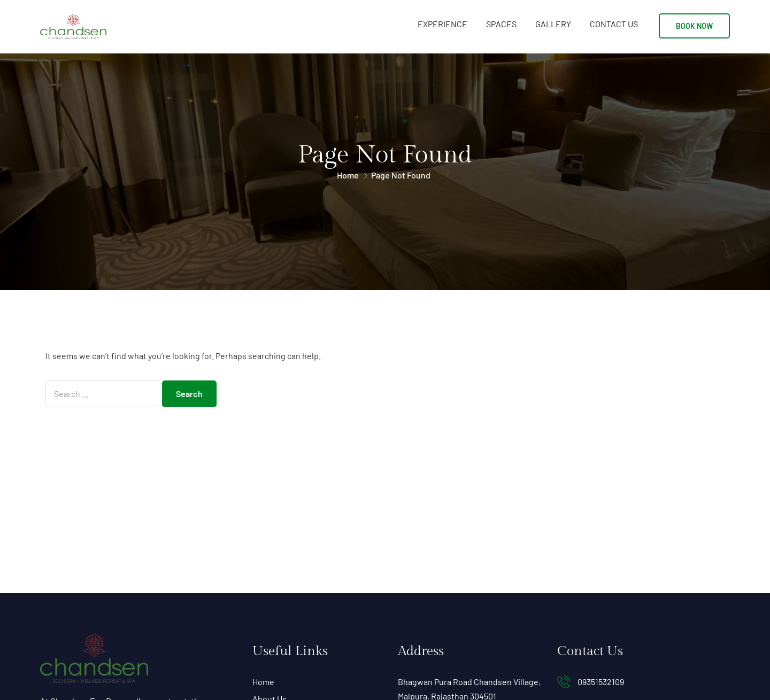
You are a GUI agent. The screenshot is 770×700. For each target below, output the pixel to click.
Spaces (501, 24)
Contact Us (614, 24)
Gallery (553, 24)
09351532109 (601, 682)
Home (348, 175)
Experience (442, 24)
